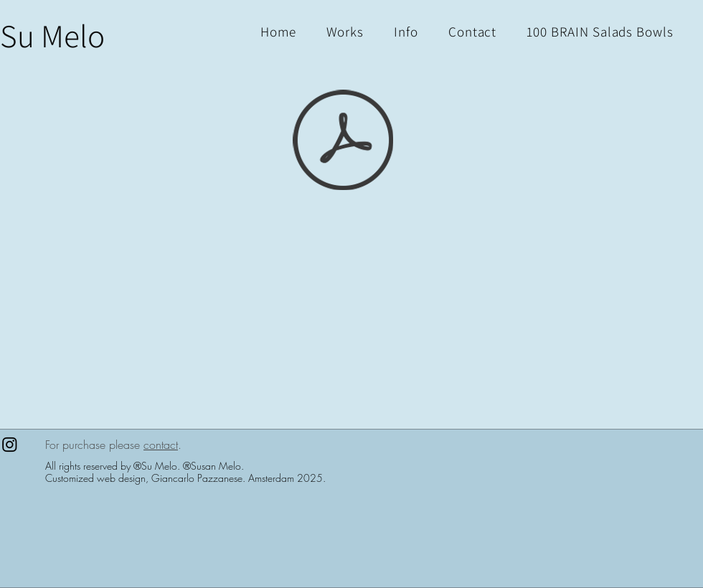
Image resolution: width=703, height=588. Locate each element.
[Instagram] (10, 444)
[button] (600, 32)
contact (161, 445)
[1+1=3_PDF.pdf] (343, 142)
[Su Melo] (52, 35)
